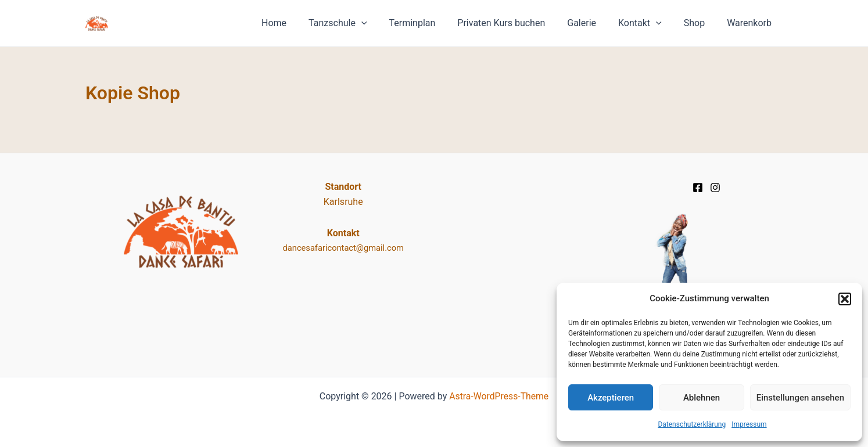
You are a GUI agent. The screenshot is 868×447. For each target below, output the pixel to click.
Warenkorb (751, 23)
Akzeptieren (611, 398)
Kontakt (649, 23)
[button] (845, 299)
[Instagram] (715, 188)
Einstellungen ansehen (800, 398)
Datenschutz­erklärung (692, 424)
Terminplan (431, 23)
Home (300, 23)
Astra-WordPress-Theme (499, 396)
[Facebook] (698, 188)
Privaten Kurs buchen (517, 23)
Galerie (594, 23)
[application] (384, 23)
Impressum (749, 424)
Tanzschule (360, 23)
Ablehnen (702, 398)
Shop (700, 23)
